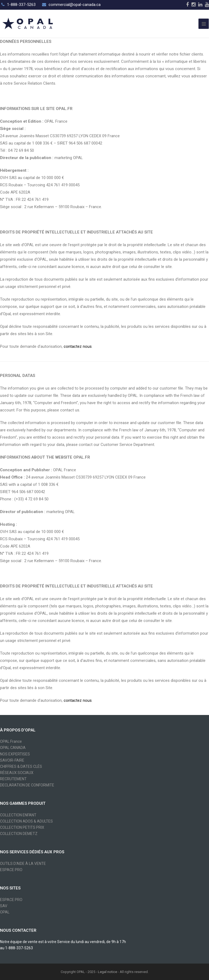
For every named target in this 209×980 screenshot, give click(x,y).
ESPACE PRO (11, 870)
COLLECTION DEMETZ (19, 834)
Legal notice (107, 972)
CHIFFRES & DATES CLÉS (21, 766)
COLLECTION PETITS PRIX (22, 827)
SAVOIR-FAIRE (12, 760)
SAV (4, 906)
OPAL (5, 912)
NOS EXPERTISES (15, 754)
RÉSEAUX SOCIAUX (17, 773)
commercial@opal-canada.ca (75, 5)
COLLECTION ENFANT (18, 815)
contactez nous (78, 346)
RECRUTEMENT (13, 779)
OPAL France (11, 741)
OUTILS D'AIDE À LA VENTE (23, 864)
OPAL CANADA (13, 748)
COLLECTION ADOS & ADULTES (26, 821)
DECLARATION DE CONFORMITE (27, 785)
